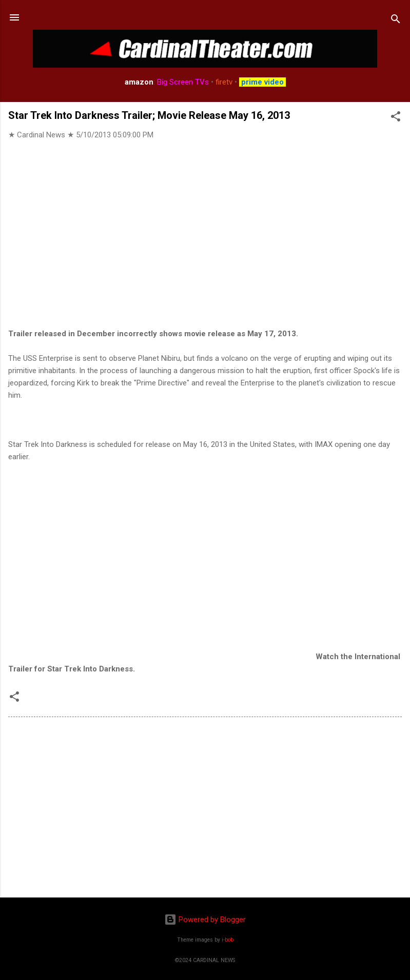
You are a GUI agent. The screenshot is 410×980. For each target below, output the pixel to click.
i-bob (228, 940)
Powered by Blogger (205, 920)
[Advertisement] (205, 809)
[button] (396, 118)
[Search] (396, 21)
